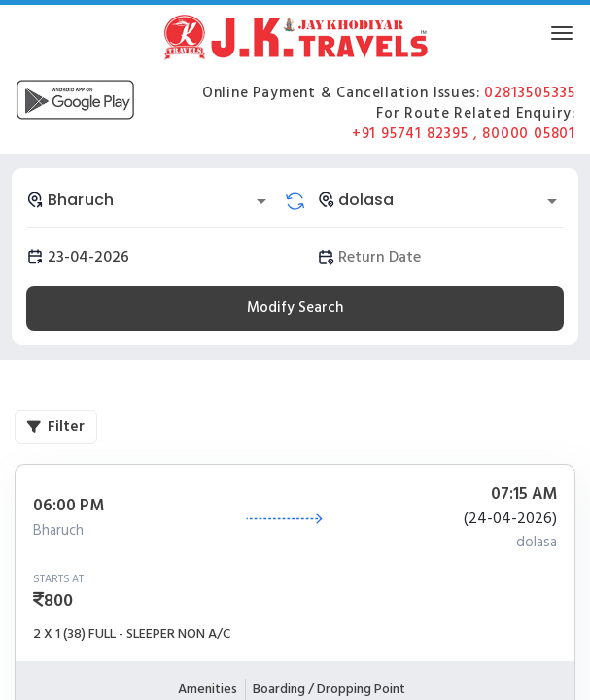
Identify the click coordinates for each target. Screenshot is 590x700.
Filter (56, 426)
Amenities (208, 689)
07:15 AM (524, 495)
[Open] (261, 201)
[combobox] (150, 199)
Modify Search (295, 308)
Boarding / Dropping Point (329, 689)
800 (58, 600)
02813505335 (530, 93)
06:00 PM (69, 507)
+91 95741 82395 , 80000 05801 (464, 134)
